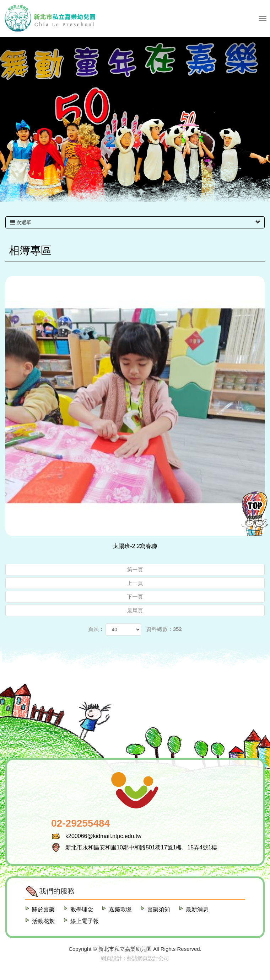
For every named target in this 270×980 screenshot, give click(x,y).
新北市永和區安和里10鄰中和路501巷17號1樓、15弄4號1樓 (141, 847)
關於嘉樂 (43, 909)
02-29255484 (80, 823)
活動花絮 (43, 921)
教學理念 (82, 909)
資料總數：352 (164, 629)
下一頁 (135, 597)
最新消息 (197, 909)
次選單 (135, 222)
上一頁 (135, 583)
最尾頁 (135, 610)
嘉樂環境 (120, 909)
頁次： (96, 629)
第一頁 (135, 570)
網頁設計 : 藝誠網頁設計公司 (135, 958)
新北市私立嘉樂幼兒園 (50, 19)
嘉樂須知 (159, 909)
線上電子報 (85, 921)
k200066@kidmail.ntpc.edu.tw (103, 836)
